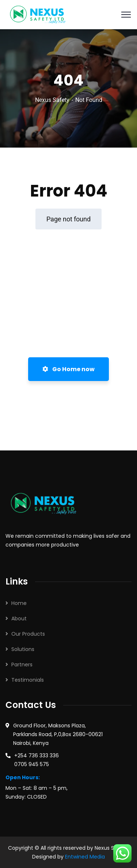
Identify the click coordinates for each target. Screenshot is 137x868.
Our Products (28, 634)
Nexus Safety (52, 100)
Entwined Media (85, 857)
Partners (22, 665)
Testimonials (28, 680)
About (19, 618)
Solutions (23, 649)
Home (19, 603)
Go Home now (68, 369)
